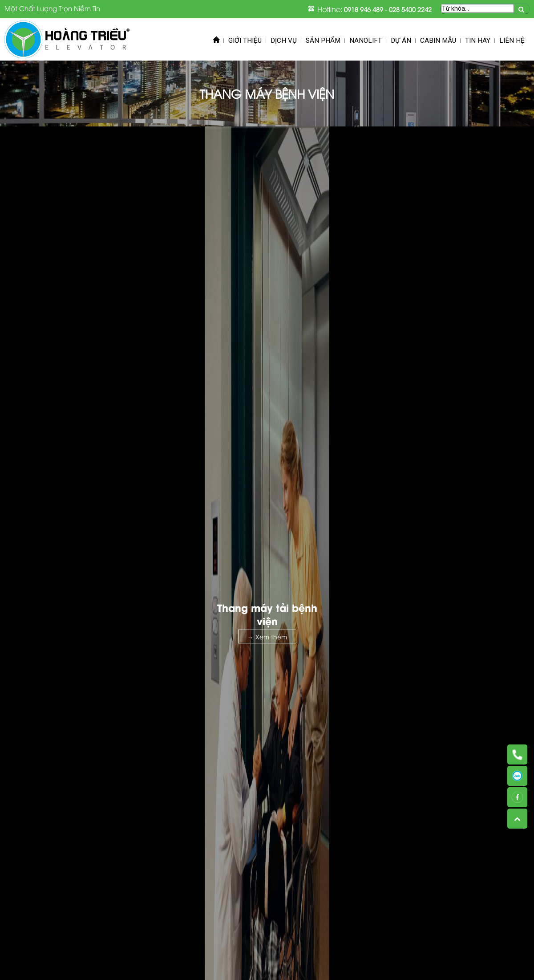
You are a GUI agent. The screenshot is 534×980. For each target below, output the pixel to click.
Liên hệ (512, 41)
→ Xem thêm (267, 636)
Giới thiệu (245, 41)
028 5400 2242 (410, 9)
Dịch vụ (284, 41)
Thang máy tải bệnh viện (267, 614)
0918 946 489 (364, 9)
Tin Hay (478, 41)
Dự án (401, 41)
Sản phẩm (323, 41)
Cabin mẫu (438, 41)
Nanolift (366, 41)
